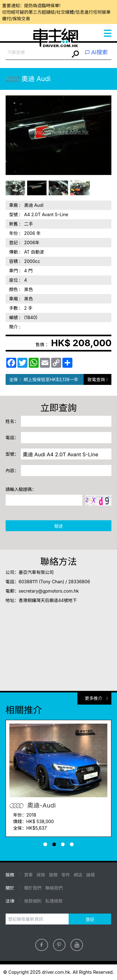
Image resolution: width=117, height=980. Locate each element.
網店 (78, 875)
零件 (66, 875)
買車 (28, 875)
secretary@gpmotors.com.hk (49, 591)
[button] (45, 844)
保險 (41, 875)
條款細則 (33, 901)
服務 (53, 875)
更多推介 (94, 698)
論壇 (90, 875)
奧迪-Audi (32, 805)
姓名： (12, 421)
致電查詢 (96, 379)
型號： (12, 454)
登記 (90, 919)
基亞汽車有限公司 (36, 572)
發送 (58, 526)
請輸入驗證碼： (21, 489)
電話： (12, 437)
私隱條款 (54, 901)
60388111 (28, 582)
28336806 (79, 582)
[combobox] (38, 53)
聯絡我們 (54, 888)
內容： (12, 471)
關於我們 (33, 888)
